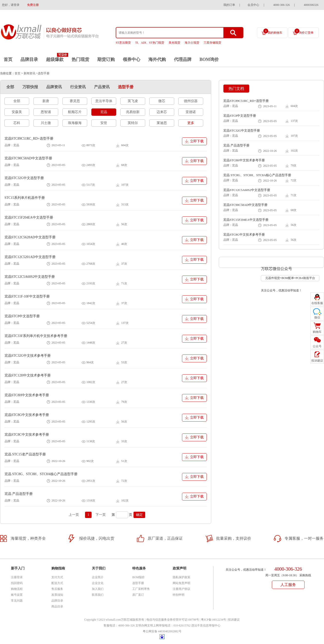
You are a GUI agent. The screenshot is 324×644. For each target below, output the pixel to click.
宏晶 (104, 112)
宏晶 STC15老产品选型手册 (25, 454)
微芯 (162, 101)
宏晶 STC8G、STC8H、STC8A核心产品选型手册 (41, 474)
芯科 (17, 123)
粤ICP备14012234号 (214, 620)
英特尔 (133, 123)
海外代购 (157, 59)
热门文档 (236, 89)
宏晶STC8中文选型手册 (22, 316)
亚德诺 (191, 112)
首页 (8, 59)
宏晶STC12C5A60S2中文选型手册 (30, 277)
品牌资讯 (54, 87)
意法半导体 (104, 101)
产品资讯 (102, 87)
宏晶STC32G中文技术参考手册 (28, 356)
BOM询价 (209, 59)
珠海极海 (75, 123)
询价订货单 (304, 31)
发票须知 (57, 595)
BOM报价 (138, 577)
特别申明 (179, 595)
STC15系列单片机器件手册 (25, 198)
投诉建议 (234, 620)
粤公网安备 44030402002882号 (162, 631)
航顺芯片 (75, 112)
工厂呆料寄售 (141, 589)
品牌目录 (29, 59)
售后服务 (57, 589)
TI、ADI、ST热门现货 (150, 43)
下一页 (101, 515)
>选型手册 (43, 73)
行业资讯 (78, 87)
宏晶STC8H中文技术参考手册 (27, 395)
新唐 (46, 101)
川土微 (46, 123)
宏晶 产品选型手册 (19, 494)
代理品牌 (183, 59)
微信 (317, 317)
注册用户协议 (181, 589)
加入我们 (98, 589)
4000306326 (311, 5)
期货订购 (106, 59)
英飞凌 (133, 101)
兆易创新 (133, 112)
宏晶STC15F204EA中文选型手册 (29, 217)
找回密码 (17, 583)
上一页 (74, 515)
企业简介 (98, 577)
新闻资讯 (29, 73)
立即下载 (197, 141)
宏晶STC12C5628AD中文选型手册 (30, 237)
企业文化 (98, 583)
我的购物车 (273, 31)
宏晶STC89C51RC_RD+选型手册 (29, 139)
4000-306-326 (282, 5)
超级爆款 (55, 59)
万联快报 (30, 87)
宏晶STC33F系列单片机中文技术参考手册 (36, 336)
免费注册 (33, 5)
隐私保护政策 (181, 577)
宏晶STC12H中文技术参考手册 (28, 375)
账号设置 (17, 595)
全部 (10, 87)
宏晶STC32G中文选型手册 (24, 178)
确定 (139, 515)
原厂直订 (138, 595)
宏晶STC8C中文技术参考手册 (27, 435)
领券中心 (132, 59)
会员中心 (253, 5)
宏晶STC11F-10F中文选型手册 (27, 296)
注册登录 (17, 577)
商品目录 (57, 606)
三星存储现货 (212, 43)
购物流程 (17, 589)
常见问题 (17, 601)
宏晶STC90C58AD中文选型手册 (28, 158)
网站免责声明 (181, 583)
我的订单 (229, 5)
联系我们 (98, 595)
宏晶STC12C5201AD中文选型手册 (30, 257)
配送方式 (57, 583)
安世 (104, 123)
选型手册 (126, 87)
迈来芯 (162, 112)
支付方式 (57, 577)
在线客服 (317, 303)
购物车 (317, 332)
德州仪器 (191, 101)
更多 (191, 123)
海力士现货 (192, 43)
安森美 (17, 112)
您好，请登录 (11, 5)
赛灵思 (75, 101)
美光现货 (174, 43)
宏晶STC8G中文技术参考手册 (27, 415)
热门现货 (80, 59)
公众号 (317, 346)
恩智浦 (46, 112)
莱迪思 (162, 123)
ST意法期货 (123, 43)
